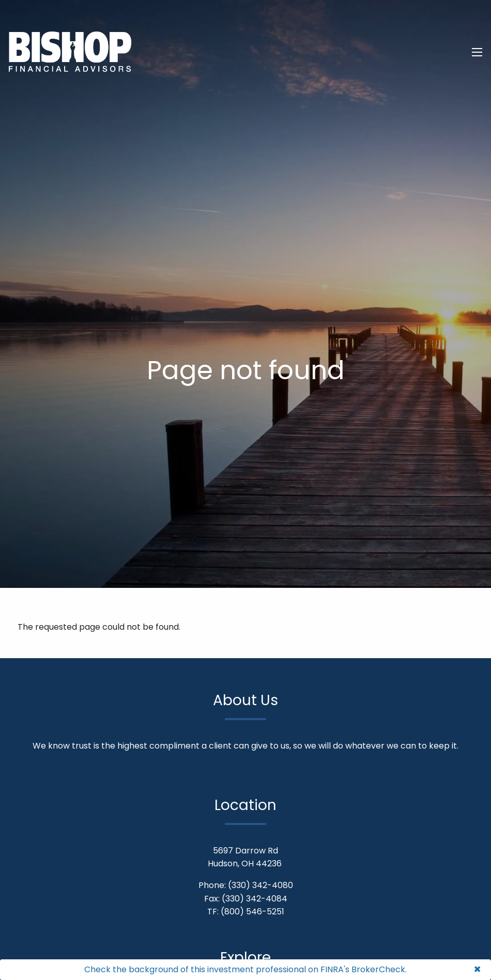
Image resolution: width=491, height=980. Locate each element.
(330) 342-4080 (260, 885)
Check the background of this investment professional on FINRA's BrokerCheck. (245, 969)
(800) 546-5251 (252, 912)
